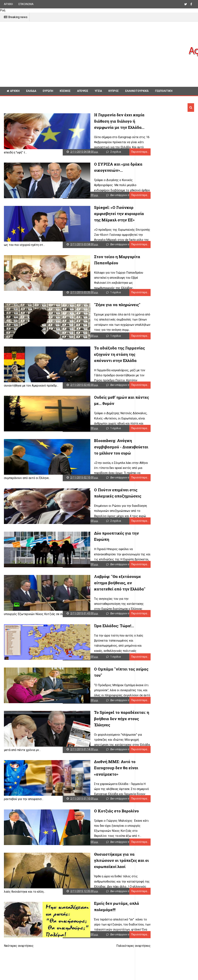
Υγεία (98, 91)
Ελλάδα (31, 91)
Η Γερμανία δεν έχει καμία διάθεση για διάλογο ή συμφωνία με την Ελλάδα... (92, 121)
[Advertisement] (96, 54)
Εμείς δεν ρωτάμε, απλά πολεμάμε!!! (92, 905)
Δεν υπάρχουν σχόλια (76, 195)
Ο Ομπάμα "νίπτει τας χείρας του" (90, 673)
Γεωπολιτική (164, 91)
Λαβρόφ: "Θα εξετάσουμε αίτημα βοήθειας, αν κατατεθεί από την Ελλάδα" (89, 584)
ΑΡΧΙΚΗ (8, 4)
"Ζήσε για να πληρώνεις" (82, 300)
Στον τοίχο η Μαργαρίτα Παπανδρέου (94, 254)
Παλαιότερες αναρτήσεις (113, 950)
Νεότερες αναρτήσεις (19, 950)
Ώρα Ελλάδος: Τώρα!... (78, 627)
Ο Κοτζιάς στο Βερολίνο (81, 812)
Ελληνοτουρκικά (137, 91)
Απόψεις (83, 91)
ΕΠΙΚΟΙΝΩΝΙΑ (26, 4)
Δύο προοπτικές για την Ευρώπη (89, 531)
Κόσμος (65, 91)
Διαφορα (13, 99)
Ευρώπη (48, 91)
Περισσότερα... (120, 149)
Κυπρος (114, 91)
